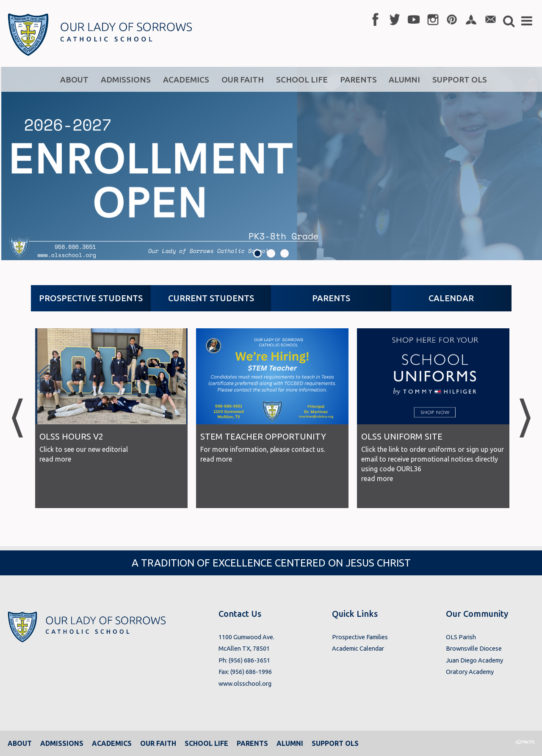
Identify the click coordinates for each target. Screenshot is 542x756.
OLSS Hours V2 (71, 436)
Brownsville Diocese (474, 648)
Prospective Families (360, 637)
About (20, 743)
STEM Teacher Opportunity (263, 436)
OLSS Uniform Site (402, 436)
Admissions (62, 743)
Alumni (290, 743)
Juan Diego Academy (474, 660)
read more (55, 459)
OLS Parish (461, 637)
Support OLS (335, 743)
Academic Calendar (358, 648)
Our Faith (158, 743)
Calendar (451, 298)
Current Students (211, 298)
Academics (112, 743)
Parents (331, 298)
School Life (206, 743)
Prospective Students (91, 298)
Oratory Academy (470, 672)
